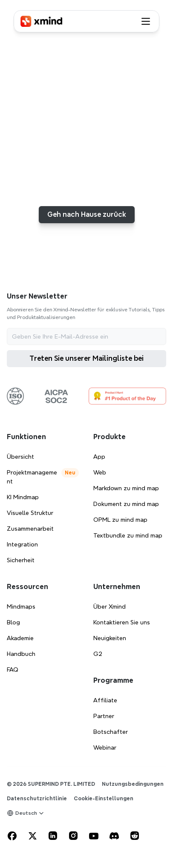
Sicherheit (21, 560)
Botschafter (111, 732)
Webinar (105, 747)
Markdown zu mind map (126, 488)
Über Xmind (110, 606)
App (99, 457)
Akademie (20, 638)
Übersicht (20, 457)
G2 (98, 654)
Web (100, 472)
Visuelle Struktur (30, 513)
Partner (104, 716)
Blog (13, 622)
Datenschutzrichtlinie (37, 798)
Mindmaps (21, 606)
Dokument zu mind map (126, 504)
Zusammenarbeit (30, 529)
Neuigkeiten (110, 638)
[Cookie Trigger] (104, 799)
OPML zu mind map (120, 520)
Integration (22, 544)
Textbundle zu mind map (128, 535)
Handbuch (21, 654)
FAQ (13, 670)
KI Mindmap (23, 497)
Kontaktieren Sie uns (122, 622)
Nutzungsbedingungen (133, 784)
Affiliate (105, 700)
